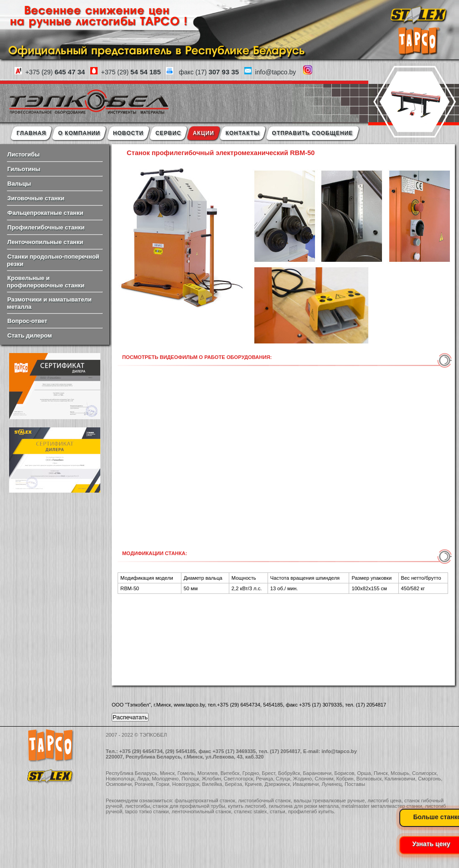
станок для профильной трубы (189, 806)
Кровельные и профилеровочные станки (46, 282)
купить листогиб (247, 806)
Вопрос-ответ (27, 321)
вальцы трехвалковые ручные (329, 800)
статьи (278, 811)
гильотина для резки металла (304, 806)
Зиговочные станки (36, 198)
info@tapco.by (339, 751)
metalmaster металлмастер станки (382, 806)
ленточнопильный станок (201, 811)
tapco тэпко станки (147, 811)
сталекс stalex (250, 811)
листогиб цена (384, 800)
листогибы (137, 806)
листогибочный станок (264, 800)
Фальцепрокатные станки (45, 213)
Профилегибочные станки (46, 227)
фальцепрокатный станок (205, 800)
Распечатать (130, 717)
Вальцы (19, 184)
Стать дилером (30, 335)
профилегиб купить (311, 811)
